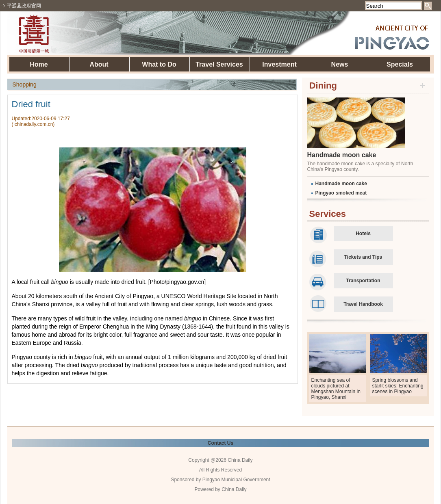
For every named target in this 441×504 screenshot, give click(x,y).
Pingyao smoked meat (341, 193)
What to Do (159, 64)
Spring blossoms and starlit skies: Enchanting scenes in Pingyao (398, 386)
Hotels (363, 234)
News (340, 64)
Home (39, 64)
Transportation (363, 281)
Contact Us (220, 443)
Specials (400, 64)
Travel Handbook (363, 304)
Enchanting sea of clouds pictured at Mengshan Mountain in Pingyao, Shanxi (336, 389)
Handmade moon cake (342, 155)
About (99, 64)
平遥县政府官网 (24, 6)
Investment (279, 64)
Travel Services (219, 64)
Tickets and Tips (363, 257)
